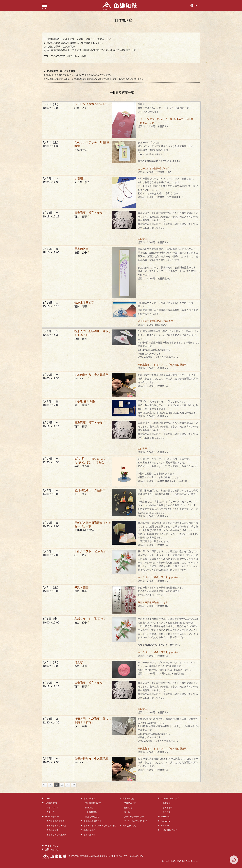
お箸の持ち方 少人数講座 (91, 375)
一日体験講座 (91, 812)
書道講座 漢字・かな (88, 213)
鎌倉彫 (79, 662)
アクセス (51, 812)
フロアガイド (130, 803)
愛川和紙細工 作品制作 (90, 490)
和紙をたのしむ (129, 826)
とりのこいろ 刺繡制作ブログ (153, 168)
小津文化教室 (89, 799)
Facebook (165, 817)
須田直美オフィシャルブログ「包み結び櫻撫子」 (163, 365)
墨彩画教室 (81, 249)
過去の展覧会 (52, 830)
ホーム (48, 799)
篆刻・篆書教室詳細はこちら (153, 602)
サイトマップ (52, 846)
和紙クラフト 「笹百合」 (90, 551)
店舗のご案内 (51, 803)
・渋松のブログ (146, 123)
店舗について (52, 808)
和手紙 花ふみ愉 (85, 401)
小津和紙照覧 (89, 835)
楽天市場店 (168, 808)
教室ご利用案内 (92, 817)
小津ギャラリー (52, 817)
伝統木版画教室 (84, 303)
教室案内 (89, 808)
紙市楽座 (167, 803)
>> (74, 785)
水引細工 (80, 178)
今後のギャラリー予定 (56, 826)
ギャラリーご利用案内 (56, 835)
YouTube (165, 826)
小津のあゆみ (89, 830)
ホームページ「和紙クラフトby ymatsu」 (159, 577)
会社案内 (128, 808)
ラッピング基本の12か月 (90, 104)
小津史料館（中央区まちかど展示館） (100, 826)
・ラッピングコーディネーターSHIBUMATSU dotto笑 (167, 119)
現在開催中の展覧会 (55, 821)
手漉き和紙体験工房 (92, 821)
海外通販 (167, 812)
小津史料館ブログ (169, 830)
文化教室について (93, 803)
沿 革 (127, 812)
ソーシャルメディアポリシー (137, 821)
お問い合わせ (52, 849)
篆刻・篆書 (81, 587)
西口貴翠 (142, 239)
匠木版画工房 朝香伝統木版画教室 (156, 321)
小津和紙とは (128, 799)
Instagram (165, 821)
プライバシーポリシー (134, 817)
